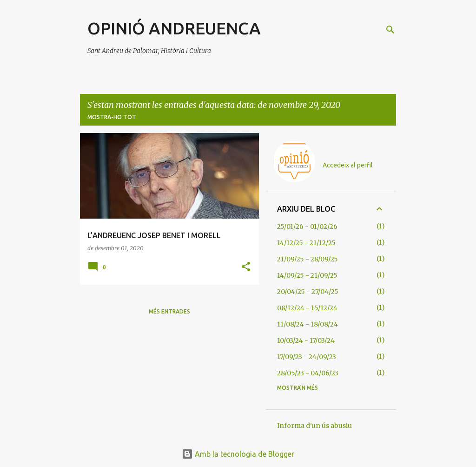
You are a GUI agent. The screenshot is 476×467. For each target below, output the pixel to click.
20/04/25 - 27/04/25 (308, 292)
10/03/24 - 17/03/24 (306, 340)
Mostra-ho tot (112, 117)
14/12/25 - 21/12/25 (306, 243)
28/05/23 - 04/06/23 (308, 373)
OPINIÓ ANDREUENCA (174, 28)
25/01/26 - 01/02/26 (307, 227)
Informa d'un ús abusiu (314, 426)
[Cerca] (390, 30)
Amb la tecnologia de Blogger (238, 454)
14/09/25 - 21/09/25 (307, 275)
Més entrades (169, 311)
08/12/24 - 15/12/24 (307, 308)
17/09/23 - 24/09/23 (307, 357)
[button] (246, 267)
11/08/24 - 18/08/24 (307, 324)
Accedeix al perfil (348, 165)
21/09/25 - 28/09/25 (307, 259)
